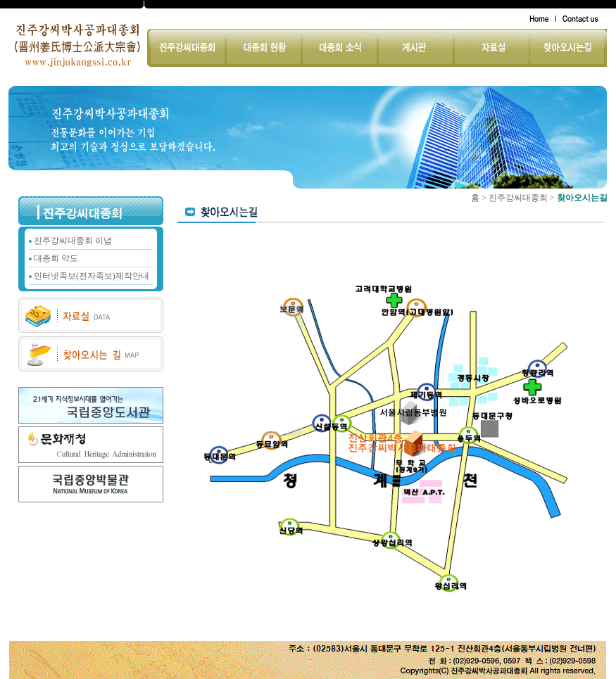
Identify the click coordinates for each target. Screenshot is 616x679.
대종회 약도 (56, 258)
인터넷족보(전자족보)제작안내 (92, 276)
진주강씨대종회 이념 (73, 241)
